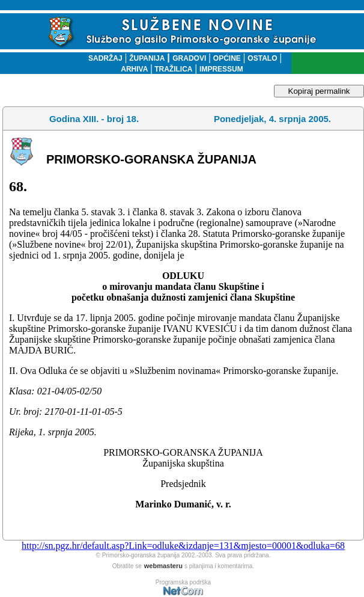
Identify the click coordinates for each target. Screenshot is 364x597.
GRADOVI (189, 58)
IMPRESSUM (221, 69)
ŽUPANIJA (147, 58)
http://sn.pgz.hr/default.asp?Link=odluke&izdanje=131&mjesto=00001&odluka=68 (183, 546)
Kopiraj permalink (319, 91)
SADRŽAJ (102, 58)
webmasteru (163, 566)
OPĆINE (227, 58)
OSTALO (262, 58)
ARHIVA (134, 69)
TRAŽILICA (173, 69)
